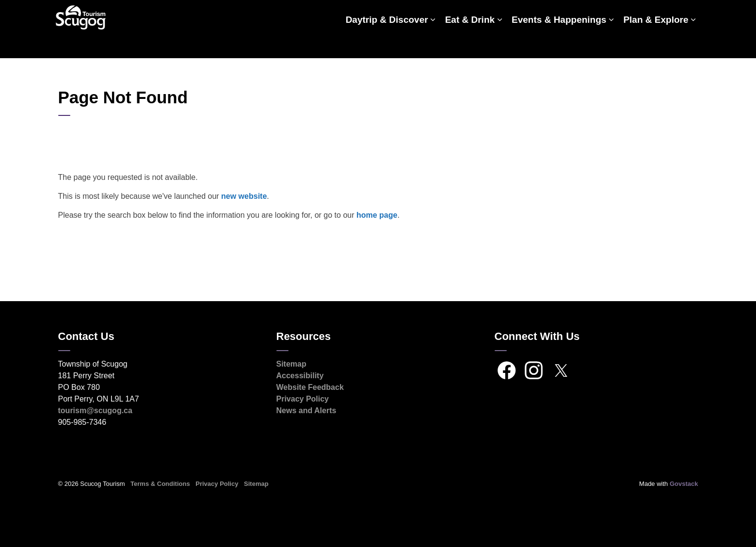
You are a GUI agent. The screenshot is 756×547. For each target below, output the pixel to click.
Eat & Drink (470, 43)
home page (377, 215)
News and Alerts (306, 410)
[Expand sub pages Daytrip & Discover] (433, 44)
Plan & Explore (656, 43)
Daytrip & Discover (387, 43)
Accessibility (300, 376)
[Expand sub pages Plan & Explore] (693, 44)
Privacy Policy (303, 399)
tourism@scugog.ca (95, 410)
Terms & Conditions (160, 484)
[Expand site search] (689, 15)
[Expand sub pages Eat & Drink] (499, 44)
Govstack (684, 484)
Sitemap (291, 364)
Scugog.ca (654, 15)
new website (244, 196)
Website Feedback (310, 387)
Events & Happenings (559, 43)
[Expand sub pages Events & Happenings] (611, 44)
